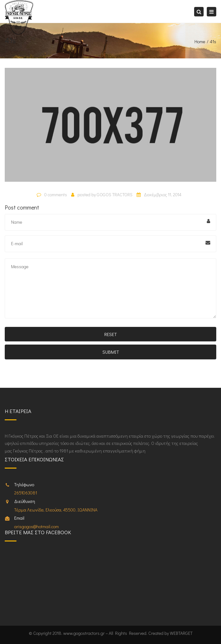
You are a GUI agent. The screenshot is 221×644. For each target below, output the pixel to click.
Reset (111, 334)
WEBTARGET (181, 633)
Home (200, 41)
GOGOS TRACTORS (115, 195)
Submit (111, 352)
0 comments (56, 195)
